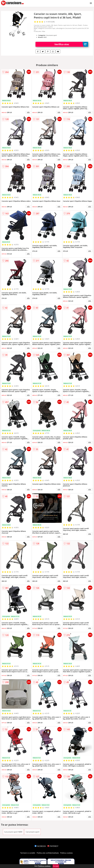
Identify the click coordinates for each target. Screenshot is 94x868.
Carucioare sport (33, 832)
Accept (56, 866)
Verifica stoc (71, 44)
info (28, 112)
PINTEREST (53, 846)
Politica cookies (66, 853)
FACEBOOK (40, 846)
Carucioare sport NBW (13, 832)
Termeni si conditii (28, 853)
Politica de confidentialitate (48, 853)
